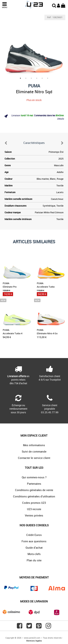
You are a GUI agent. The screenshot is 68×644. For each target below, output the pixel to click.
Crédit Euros (34, 535)
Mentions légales (34, 641)
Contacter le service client (34, 458)
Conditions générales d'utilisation (34, 496)
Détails (60, 119)
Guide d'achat (34, 548)
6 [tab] (48, 78)
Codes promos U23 (34, 503)
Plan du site (34, 560)
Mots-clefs (34, 554)
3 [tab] (31, 78)
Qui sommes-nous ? (34, 477)
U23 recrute (34, 509)
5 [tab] (42, 78)
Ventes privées (34, 515)
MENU (5, 5)
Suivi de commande (34, 451)
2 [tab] (26, 78)
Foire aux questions (34, 541)
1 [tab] (20, 78)
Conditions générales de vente (34, 490)
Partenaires (34, 484)
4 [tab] (37, 78)
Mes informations (34, 445)
